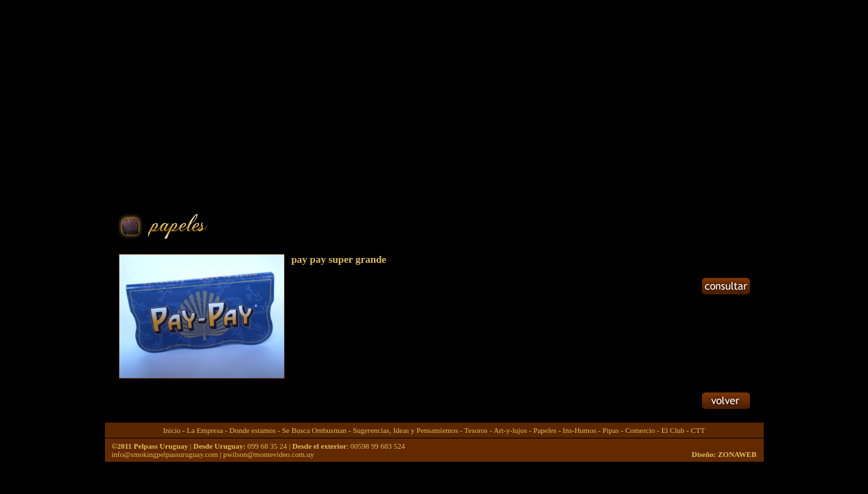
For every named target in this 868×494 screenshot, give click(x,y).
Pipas (611, 430)
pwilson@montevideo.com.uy (268, 454)
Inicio (172, 430)
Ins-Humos (579, 430)
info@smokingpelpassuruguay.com (165, 454)
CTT (698, 430)
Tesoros (476, 430)
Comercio (640, 430)
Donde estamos (253, 430)
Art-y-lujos (510, 430)
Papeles (545, 430)
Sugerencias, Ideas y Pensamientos (405, 430)
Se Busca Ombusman (314, 430)
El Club (673, 430)
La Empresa (205, 430)
